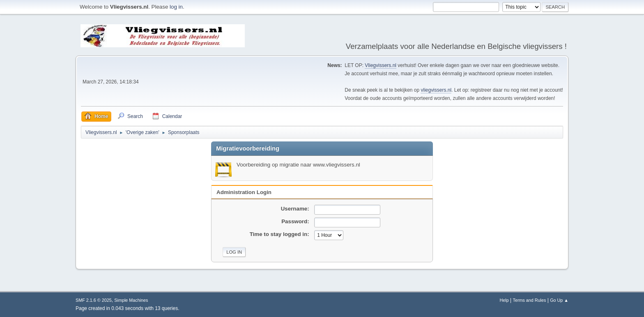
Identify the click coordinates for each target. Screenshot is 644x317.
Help (504, 300)
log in (176, 7)
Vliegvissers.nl (381, 65)
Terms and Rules (530, 300)
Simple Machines (131, 300)
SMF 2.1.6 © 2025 (94, 300)
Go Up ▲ (559, 300)
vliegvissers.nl (436, 90)
